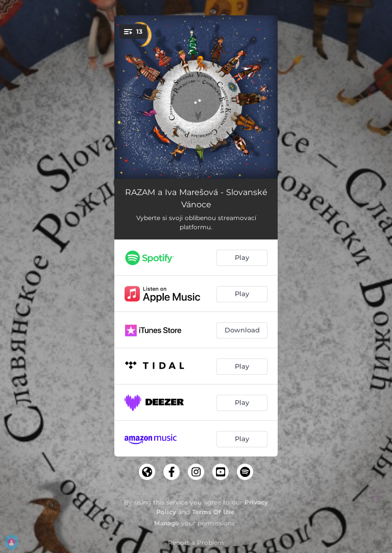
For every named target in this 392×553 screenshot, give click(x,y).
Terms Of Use (213, 512)
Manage (167, 523)
